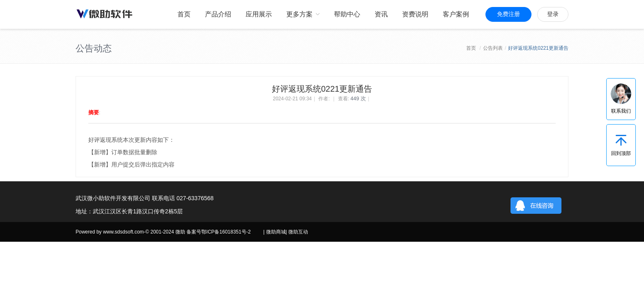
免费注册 (508, 14)
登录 (553, 14)
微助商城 (276, 232)
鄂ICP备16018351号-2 (226, 232)
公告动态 (94, 48)
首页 (471, 48)
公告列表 (493, 48)
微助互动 (298, 232)
